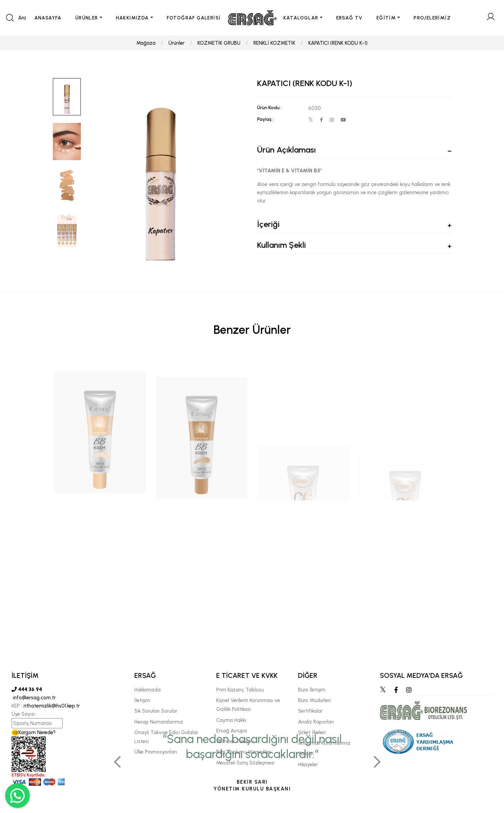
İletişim (142, 700)
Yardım (306, 754)
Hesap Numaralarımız (159, 722)
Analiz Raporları (316, 722)
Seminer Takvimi (235, 741)
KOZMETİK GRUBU (219, 43)
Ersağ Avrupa (232, 731)
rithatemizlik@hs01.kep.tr (52, 706)
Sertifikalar (310, 711)
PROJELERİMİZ (432, 18)
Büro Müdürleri (314, 700)
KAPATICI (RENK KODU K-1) (338, 43)
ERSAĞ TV (350, 18)
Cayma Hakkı (231, 720)
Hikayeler (308, 765)
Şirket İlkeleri (312, 732)
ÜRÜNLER (87, 18)
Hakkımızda (147, 690)
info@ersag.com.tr (34, 698)
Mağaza (146, 43)
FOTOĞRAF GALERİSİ (194, 18)
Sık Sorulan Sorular (156, 711)
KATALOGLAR (301, 18)
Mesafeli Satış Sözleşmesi (245, 763)
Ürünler (176, 43)
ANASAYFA (48, 18)
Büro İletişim (312, 690)
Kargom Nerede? (34, 732)
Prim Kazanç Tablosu (240, 690)
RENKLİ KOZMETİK (274, 43)
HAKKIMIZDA (132, 18)
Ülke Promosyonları (156, 752)
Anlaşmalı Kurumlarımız (324, 743)
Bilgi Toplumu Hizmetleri (243, 752)
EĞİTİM (386, 18)
